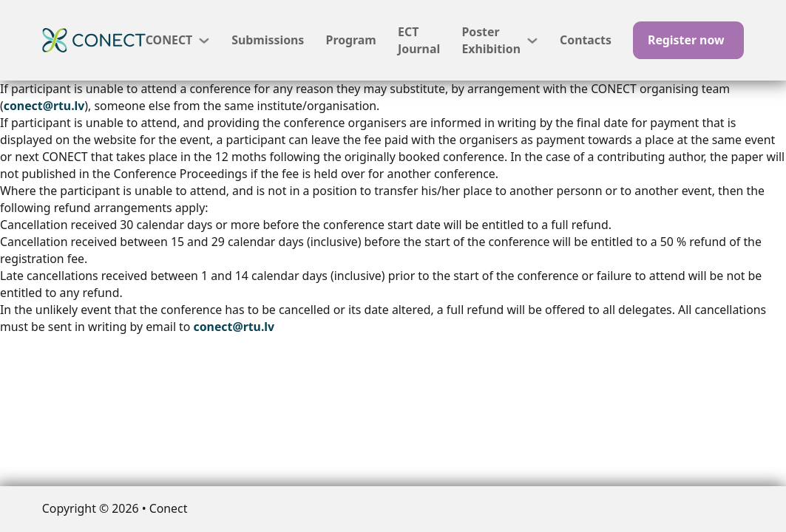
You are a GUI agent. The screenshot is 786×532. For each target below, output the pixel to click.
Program (351, 40)
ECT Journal (419, 40)
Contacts (586, 40)
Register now (686, 40)
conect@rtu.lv (44, 106)
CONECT (169, 40)
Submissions (268, 40)
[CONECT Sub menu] (204, 41)
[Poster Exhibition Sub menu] (532, 41)
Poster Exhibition (491, 40)
